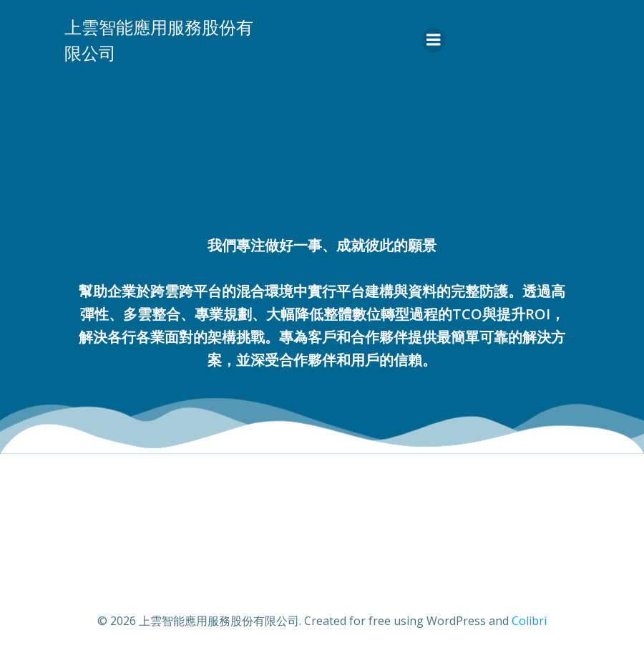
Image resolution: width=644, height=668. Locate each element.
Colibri (529, 621)
